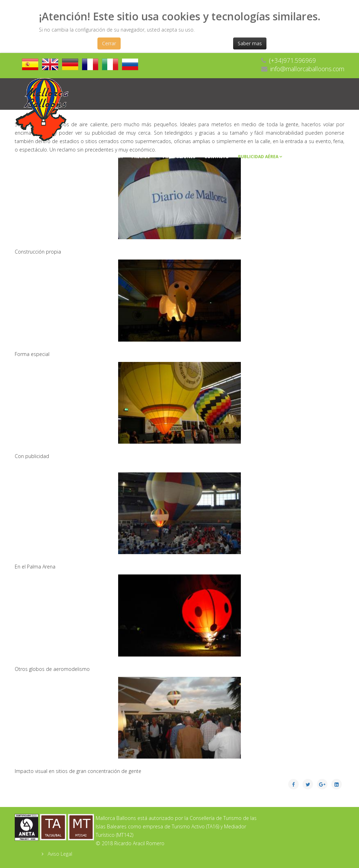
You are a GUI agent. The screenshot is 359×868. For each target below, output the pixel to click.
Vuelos (50, 157)
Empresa (82, 157)
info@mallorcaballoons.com (307, 69)
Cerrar (109, 43)
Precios (141, 157)
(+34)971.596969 (292, 60)
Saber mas (250, 43)
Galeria (113, 157)
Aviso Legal (59, 854)
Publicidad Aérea (258, 157)
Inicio (26, 157)
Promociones (179, 157)
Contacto (217, 157)
